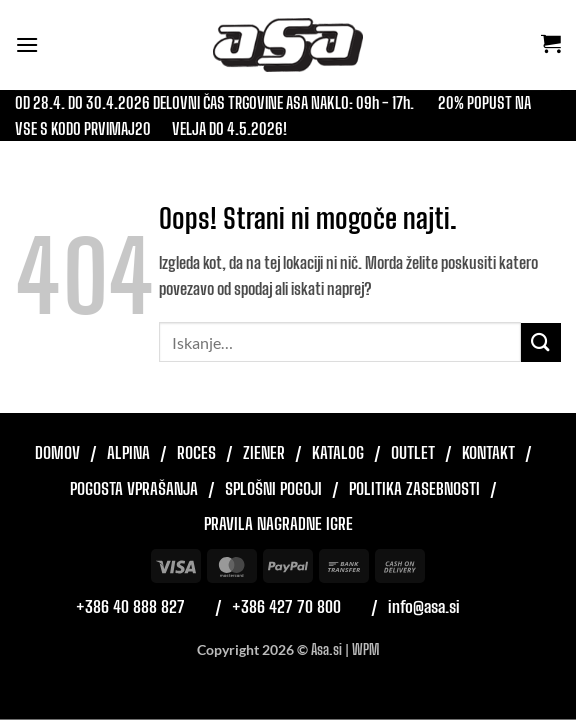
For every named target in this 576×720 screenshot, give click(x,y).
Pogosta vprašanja (134, 488)
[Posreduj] (541, 342)
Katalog (338, 452)
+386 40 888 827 (130, 606)
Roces (196, 452)
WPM (365, 649)
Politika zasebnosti (414, 488)
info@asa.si (424, 606)
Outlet (413, 452)
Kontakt (488, 452)
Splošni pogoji (273, 488)
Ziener (264, 452)
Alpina (128, 452)
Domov (57, 452)
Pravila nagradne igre (278, 523)
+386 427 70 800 (286, 606)
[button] (27, 44)
